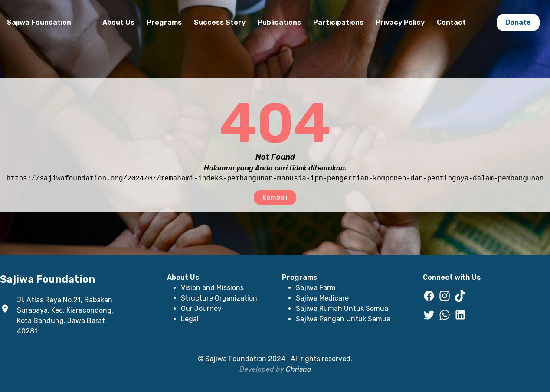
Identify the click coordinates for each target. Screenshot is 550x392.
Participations (338, 22)
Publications (279, 22)
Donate (518, 22)
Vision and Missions (212, 288)
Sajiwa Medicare (322, 298)
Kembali (275, 198)
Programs (164, 22)
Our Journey (201, 309)
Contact (451, 22)
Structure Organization (219, 298)
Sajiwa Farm (316, 288)
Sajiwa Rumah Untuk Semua (342, 309)
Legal (190, 319)
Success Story (220, 22)
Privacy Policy (400, 22)
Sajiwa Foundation (39, 22)
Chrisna (298, 369)
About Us (118, 22)
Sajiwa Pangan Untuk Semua (343, 319)
